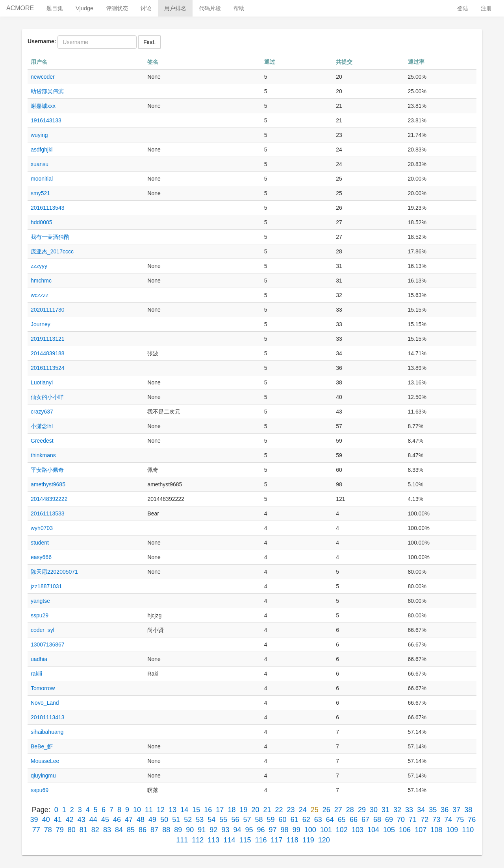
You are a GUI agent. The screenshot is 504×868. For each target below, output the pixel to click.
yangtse (40, 601)
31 (385, 810)
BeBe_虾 (42, 746)
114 (229, 840)
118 (293, 840)
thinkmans (43, 455)
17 (220, 810)
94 (237, 830)
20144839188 (48, 353)
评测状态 (117, 8)
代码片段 (210, 8)
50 (164, 820)
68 (377, 820)
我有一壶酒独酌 (50, 237)
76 (472, 820)
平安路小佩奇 (47, 470)
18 (232, 810)
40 (46, 820)
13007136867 (48, 645)
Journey (41, 324)
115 (245, 840)
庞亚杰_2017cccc (52, 251)
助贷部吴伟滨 (47, 91)
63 (318, 820)
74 (448, 820)
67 (365, 820)
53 (200, 820)
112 (198, 840)
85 (131, 830)
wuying (39, 135)
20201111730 (48, 310)
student (40, 543)
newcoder (43, 77)
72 (424, 820)
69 (389, 820)
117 (277, 840)
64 (330, 820)
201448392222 (49, 499)
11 (149, 810)
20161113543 (48, 208)
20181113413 (48, 717)
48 (141, 820)
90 (190, 830)
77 (36, 830)
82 (95, 830)
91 (202, 830)
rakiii (36, 674)
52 (188, 820)
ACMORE (20, 8)
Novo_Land (45, 703)
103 (358, 830)
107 (421, 830)
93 (225, 830)
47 (129, 820)
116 (261, 840)
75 (460, 820)
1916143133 (46, 120)
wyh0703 (42, 528)
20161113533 (48, 513)
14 (184, 810)
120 (324, 840)
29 (362, 810)
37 (456, 810)
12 (161, 810)
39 (34, 820)
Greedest (42, 441)
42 (70, 820)
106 (405, 830)
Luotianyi (42, 382)
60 (283, 820)
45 (105, 820)
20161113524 (48, 368)
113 (213, 840)
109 (452, 830)
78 (48, 830)
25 (315, 810)
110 (468, 830)
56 (235, 820)
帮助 (239, 8)
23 (291, 810)
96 (261, 830)
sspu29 (40, 615)
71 (413, 820)
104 (373, 830)
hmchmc (41, 281)
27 (338, 810)
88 (166, 830)
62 (306, 820)
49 (152, 820)
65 (342, 820)
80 (72, 830)
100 (310, 830)
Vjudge (84, 8)
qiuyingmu (43, 776)
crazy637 (42, 412)
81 (83, 830)
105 (389, 830)
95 (249, 830)
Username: (42, 41)
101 (326, 830)
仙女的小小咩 (47, 397)
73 (436, 820)
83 (107, 830)
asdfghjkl (42, 150)
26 (326, 810)
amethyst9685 (48, 484)
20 (255, 810)
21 (267, 810)
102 (342, 830)
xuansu (40, 164)
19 (243, 810)
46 (117, 820)
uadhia (39, 659)
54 (211, 820)
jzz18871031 (46, 586)
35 (433, 810)
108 (436, 830)
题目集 (55, 8)
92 (213, 830)
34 (421, 810)
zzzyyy (39, 266)
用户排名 (175, 8)
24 (303, 810)
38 (468, 810)
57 (247, 820)
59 (271, 820)
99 (296, 830)
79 (60, 830)
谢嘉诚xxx (43, 106)
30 (374, 810)
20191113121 (48, 339)
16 (208, 810)
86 (143, 830)
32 (397, 810)
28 (350, 810)
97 (273, 830)
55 (223, 820)
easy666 (41, 557)
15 (196, 810)
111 (182, 840)
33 (409, 810)
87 (154, 830)
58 (259, 820)
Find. (149, 42)
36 (445, 810)
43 (82, 820)
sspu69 (40, 790)
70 (401, 820)
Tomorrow (43, 688)
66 (354, 820)
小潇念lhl (42, 426)
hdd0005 (42, 222)
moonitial (42, 179)
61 (295, 820)
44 (93, 820)
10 (137, 810)
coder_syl (43, 630)
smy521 (40, 193)
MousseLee (45, 761)
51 (176, 820)
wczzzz (40, 295)
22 (279, 810)
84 (119, 830)
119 (308, 840)
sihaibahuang (47, 732)
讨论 (146, 8)
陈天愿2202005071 (54, 572)
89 (178, 830)
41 (58, 820)
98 (285, 830)
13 (172, 810)
